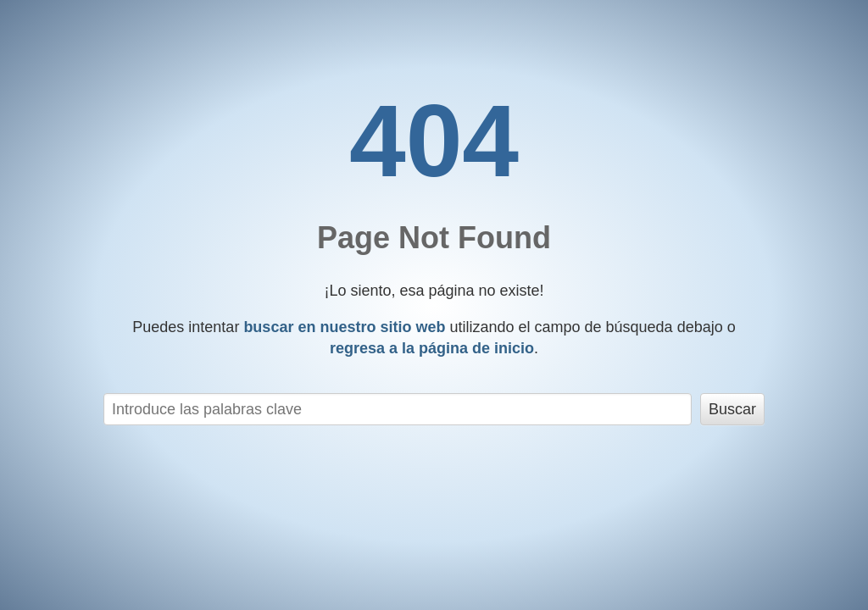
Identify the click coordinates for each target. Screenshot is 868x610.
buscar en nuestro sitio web (344, 327)
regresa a (432, 348)
